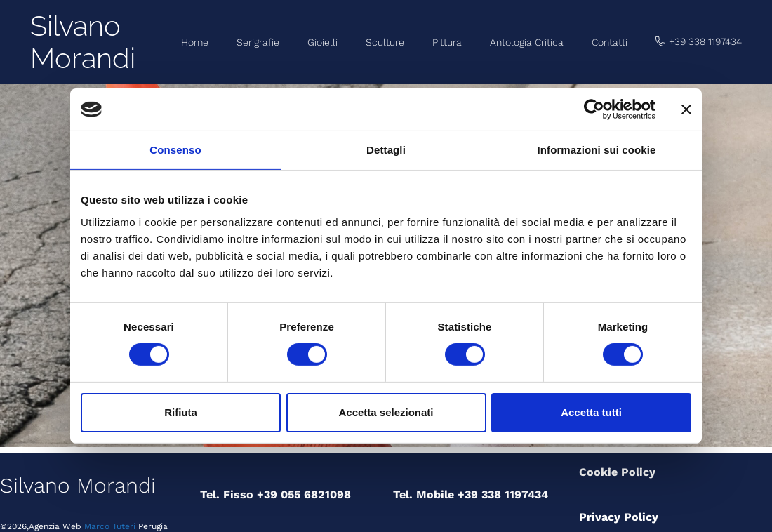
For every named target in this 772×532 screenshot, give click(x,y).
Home (195, 42)
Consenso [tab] (175, 150)
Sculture (385, 42)
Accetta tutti (591, 412)
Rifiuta (181, 412)
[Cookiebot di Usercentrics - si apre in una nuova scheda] (594, 109)
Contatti (610, 42)
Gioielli (322, 42)
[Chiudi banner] (686, 109)
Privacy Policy (619, 517)
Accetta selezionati (386, 412)
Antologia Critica (527, 42)
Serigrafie (258, 42)
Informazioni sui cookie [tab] (597, 150)
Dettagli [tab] (386, 150)
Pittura (447, 42)
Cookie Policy (617, 472)
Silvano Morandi (83, 42)
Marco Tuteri (108, 526)
